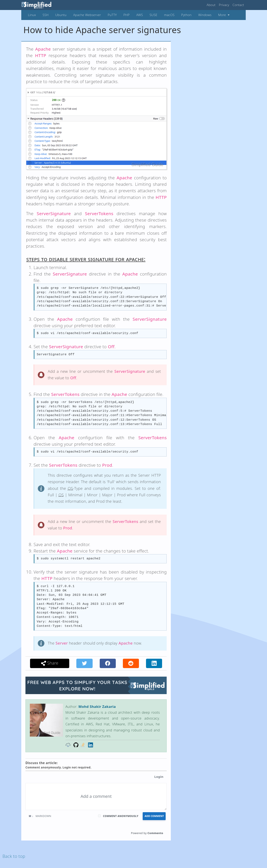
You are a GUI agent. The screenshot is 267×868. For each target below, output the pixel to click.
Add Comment (154, 816)
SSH (46, 15)
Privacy (224, 5)
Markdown (40, 816)
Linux (32, 15)
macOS (169, 15)
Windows (205, 15)
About (211, 5)
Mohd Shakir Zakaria (97, 706)
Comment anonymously (121, 816)
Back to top (14, 856)
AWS (140, 15)
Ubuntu (61, 15)
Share (50, 663)
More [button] (223, 15)
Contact (238, 5)
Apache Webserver (87, 15)
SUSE (154, 15)
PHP (127, 15)
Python (186, 15)
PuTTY (112, 15)
